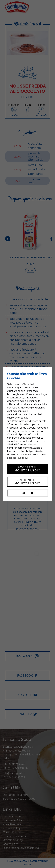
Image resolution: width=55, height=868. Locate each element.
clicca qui (23, 458)
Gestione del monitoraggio (28, 482)
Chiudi (27, 493)
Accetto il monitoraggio (28, 469)
